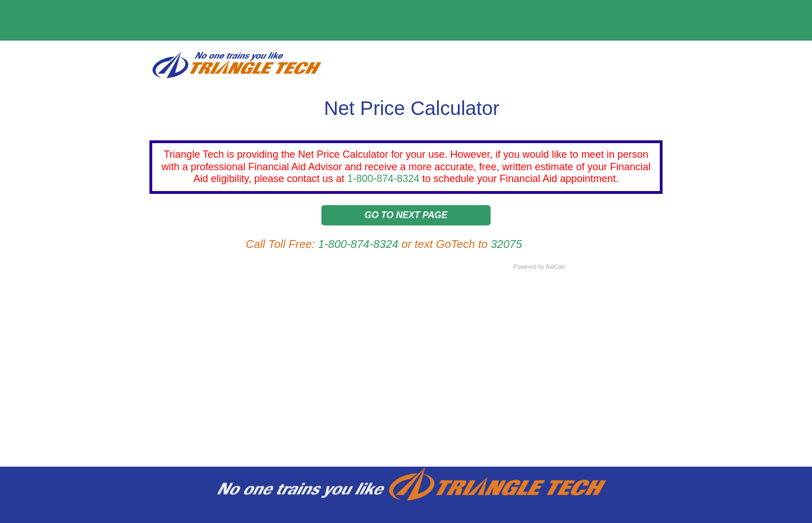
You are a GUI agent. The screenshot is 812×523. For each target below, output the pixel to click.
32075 (506, 244)
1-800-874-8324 (383, 179)
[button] (406, 218)
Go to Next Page (406, 215)
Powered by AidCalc (539, 267)
